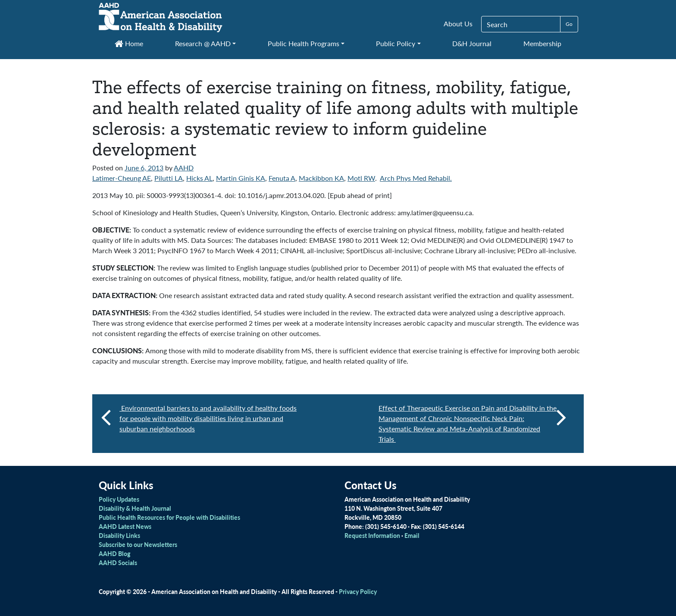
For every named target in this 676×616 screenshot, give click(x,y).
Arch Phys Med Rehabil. (416, 178)
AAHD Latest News (125, 526)
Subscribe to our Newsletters (138, 544)
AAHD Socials (118, 563)
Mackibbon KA (321, 178)
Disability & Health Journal (135, 508)
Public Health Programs (304, 43)
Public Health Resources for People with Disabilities (169, 517)
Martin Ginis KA (241, 178)
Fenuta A (282, 178)
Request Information (372, 535)
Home (129, 43)
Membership (542, 43)
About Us (458, 24)
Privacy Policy (358, 591)
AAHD (184, 168)
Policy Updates (119, 499)
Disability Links (119, 535)
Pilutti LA (169, 178)
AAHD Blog (114, 553)
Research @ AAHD (203, 43)
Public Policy (396, 43)
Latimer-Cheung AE (122, 178)
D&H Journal (472, 43)
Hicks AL (199, 178)
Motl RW (361, 178)
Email (412, 535)
